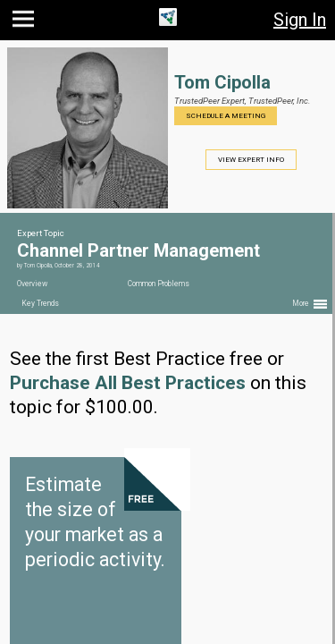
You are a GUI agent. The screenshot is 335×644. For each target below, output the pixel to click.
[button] (25, 23)
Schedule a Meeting (226, 116)
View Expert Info (251, 160)
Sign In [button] (300, 20)
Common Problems (159, 284)
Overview (32, 284)
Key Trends (40, 303)
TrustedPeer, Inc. (279, 101)
